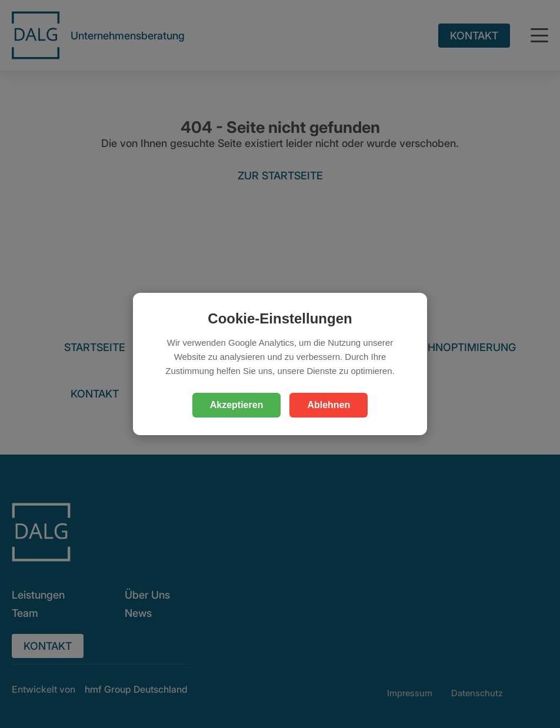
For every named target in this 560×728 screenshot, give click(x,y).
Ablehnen (329, 405)
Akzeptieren (237, 405)
